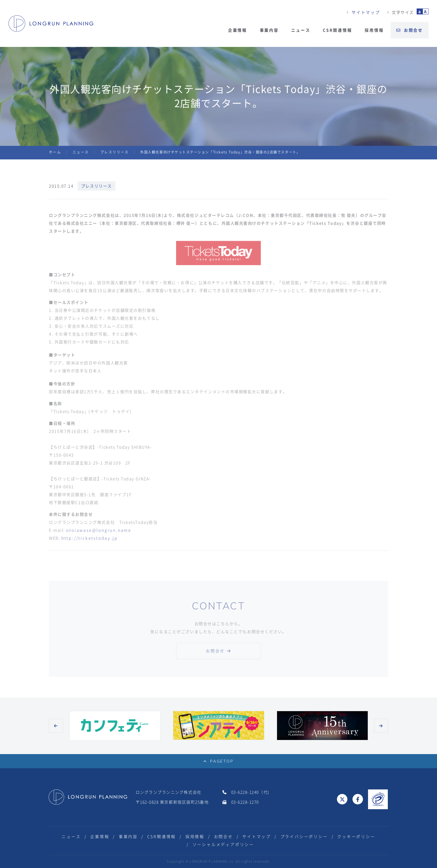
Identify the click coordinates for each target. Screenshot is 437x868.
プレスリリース (115, 152)
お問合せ (410, 30)
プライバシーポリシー (304, 837)
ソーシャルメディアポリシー (223, 845)
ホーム (55, 152)
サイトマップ (366, 12)
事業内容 (269, 30)
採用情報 (374, 30)
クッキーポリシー (356, 837)
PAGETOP (218, 761)
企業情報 (238, 30)
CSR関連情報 (338, 30)
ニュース (301, 30)
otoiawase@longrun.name (99, 535)
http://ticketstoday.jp (90, 543)
